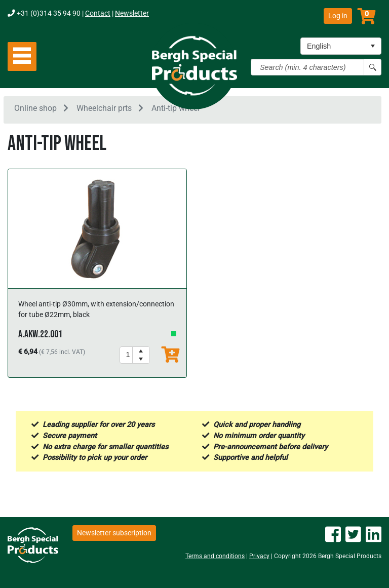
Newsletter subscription (114, 533)
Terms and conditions (215, 556)
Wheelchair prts (104, 108)
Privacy (259, 556)
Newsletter (132, 13)
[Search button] (373, 67)
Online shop (35, 108)
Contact (98, 13)
